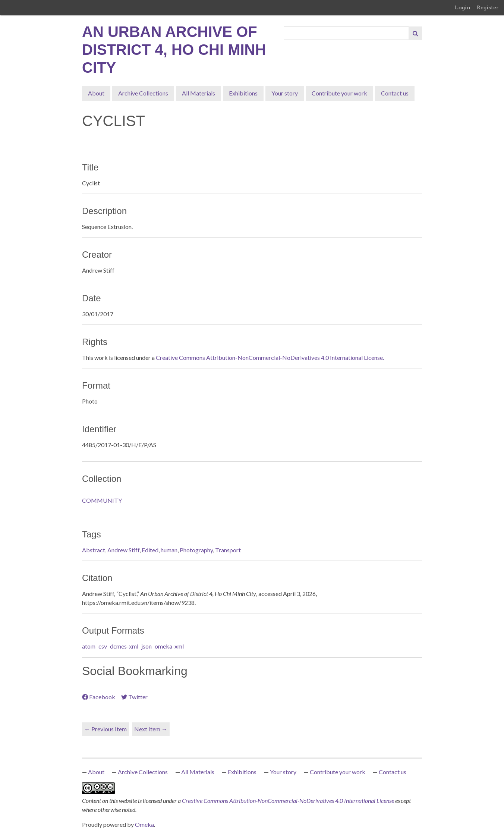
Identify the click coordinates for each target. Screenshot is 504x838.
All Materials (199, 93)
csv (103, 646)
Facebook (99, 697)
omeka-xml (169, 646)
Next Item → (151, 729)
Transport (228, 550)
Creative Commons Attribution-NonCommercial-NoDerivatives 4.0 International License (289, 801)
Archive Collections (143, 93)
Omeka (144, 824)
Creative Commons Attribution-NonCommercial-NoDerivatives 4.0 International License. (270, 357)
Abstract (94, 550)
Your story (285, 93)
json (147, 646)
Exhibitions (243, 93)
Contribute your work (339, 93)
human (169, 550)
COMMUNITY (102, 500)
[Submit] (415, 33)
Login (463, 7)
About (96, 93)
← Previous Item (105, 729)
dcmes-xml (124, 646)
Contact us (395, 93)
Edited (150, 550)
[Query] (346, 33)
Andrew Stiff (123, 550)
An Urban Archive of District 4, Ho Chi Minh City (174, 50)
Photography (196, 550)
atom (89, 646)
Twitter (134, 697)
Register (488, 7)
